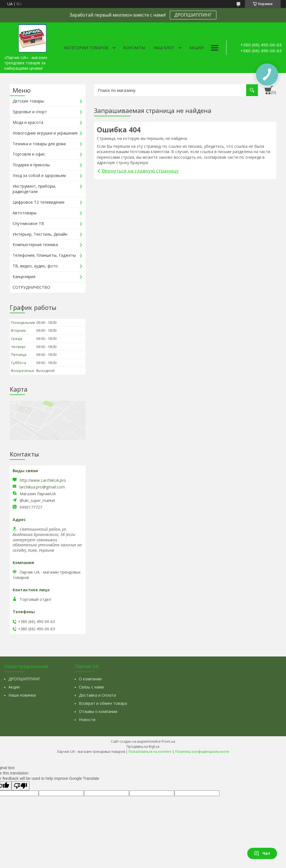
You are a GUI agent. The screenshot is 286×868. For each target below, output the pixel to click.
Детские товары (28, 101)
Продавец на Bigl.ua (143, 747)
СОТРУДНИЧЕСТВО (31, 287)
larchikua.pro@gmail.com (42, 487)
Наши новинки (22, 695)
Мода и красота (28, 122)
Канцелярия (24, 277)
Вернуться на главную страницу (140, 171)
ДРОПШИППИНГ (193, 15)
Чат (262, 853)
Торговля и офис (29, 154)
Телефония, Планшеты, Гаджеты (44, 255)
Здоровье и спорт (30, 112)
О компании (90, 679)
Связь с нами (91, 687)
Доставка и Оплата (97, 695)
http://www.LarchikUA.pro (43, 480)
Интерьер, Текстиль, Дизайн (40, 234)
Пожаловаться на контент (150, 752)
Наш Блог (164, 48)
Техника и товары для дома (39, 144)
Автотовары (25, 213)
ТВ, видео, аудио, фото (35, 266)
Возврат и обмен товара (103, 703)
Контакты (134, 48)
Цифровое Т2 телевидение (39, 202)
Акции (196, 48)
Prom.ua (168, 741)
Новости (87, 720)
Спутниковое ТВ (28, 223)
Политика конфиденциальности (202, 752)
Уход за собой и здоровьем (39, 175)
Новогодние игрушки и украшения (45, 133)
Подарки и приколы (31, 165)
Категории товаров (86, 48)
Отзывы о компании (98, 711)
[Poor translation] (20, 786)
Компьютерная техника (35, 245)
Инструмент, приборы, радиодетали (34, 189)
